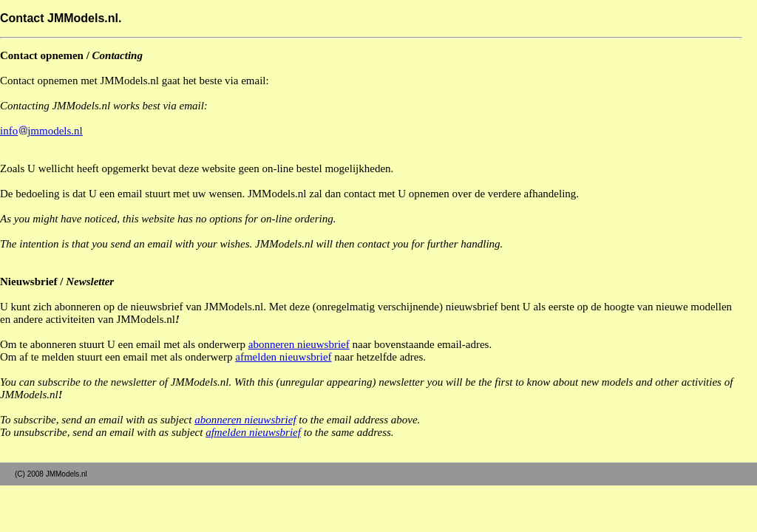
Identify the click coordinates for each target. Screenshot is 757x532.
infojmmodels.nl (41, 131)
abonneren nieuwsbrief (299, 344)
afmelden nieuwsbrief (283, 357)
